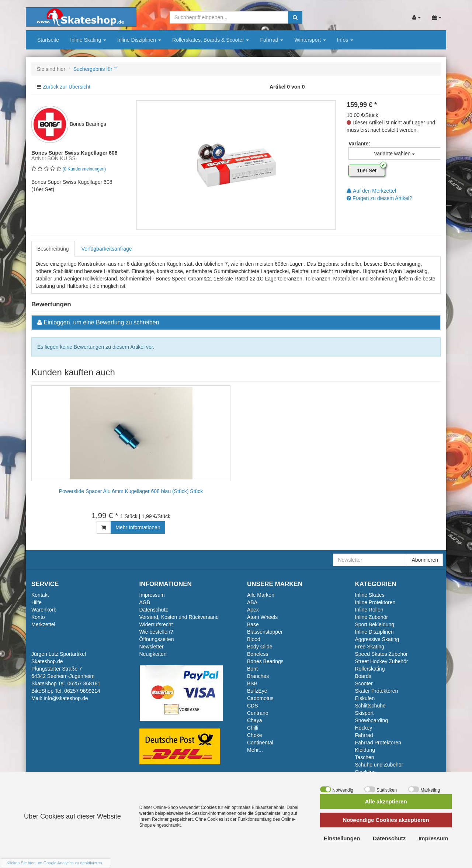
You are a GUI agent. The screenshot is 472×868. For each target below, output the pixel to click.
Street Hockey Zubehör (382, 661)
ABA (252, 602)
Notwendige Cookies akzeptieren (386, 820)
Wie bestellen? (156, 632)
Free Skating (370, 647)
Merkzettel (43, 624)
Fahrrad (272, 40)
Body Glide (260, 647)
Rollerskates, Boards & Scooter (211, 40)
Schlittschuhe (370, 706)
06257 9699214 (82, 691)
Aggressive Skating (377, 639)
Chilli (253, 728)
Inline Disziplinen (139, 40)
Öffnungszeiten (157, 639)
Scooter (364, 683)
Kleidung (365, 750)
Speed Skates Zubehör (381, 654)
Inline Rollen (369, 610)
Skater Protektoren (377, 691)
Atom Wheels (262, 617)
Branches (258, 676)
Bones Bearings (265, 661)
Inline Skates (370, 595)
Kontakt (40, 595)
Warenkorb (44, 610)
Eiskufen (365, 698)
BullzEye (257, 691)
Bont (252, 669)
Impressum (152, 595)
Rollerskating (370, 669)
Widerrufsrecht (156, 624)
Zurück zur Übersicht (67, 87)
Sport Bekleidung (375, 624)
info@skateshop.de (66, 698)
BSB (252, 683)
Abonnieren (425, 560)
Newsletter (152, 647)
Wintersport (310, 40)
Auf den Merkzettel (371, 191)
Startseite (48, 40)
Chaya (254, 720)
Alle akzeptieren (386, 801)
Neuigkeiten (153, 654)
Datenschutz (154, 610)
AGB (145, 602)
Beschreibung (53, 249)
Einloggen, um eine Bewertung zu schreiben (101, 322)
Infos (345, 40)
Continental (260, 743)
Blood (254, 639)
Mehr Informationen (138, 527)
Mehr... (255, 750)
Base (253, 624)
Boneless (258, 654)
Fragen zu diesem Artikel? (379, 198)
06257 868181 (84, 683)
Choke (254, 735)
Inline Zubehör (372, 617)
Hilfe (37, 602)
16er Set (367, 170)
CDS (253, 706)
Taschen (365, 757)
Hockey (364, 728)
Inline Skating (88, 40)
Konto (38, 617)
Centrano (258, 713)
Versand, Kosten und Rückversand (179, 617)
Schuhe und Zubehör (379, 765)
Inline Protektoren (375, 602)
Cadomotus (260, 698)
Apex (253, 610)
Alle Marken (261, 595)
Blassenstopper (265, 632)
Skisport (365, 713)
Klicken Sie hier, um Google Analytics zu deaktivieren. (55, 863)
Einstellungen (342, 838)
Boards (363, 676)
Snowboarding (372, 720)
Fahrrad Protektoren (378, 743)
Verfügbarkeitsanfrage (107, 249)
